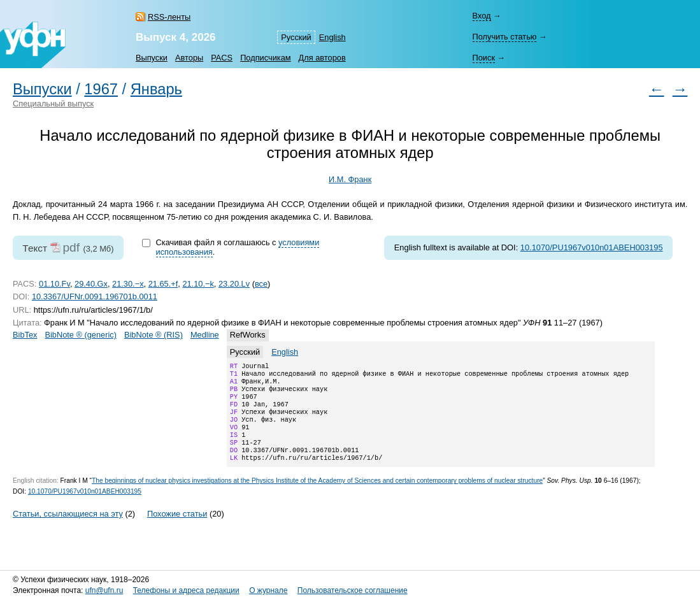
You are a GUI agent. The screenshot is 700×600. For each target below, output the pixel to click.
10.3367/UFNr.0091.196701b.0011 (95, 296)
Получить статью (504, 37)
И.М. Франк (350, 179)
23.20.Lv (234, 284)
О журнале (268, 590)
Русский (296, 37)
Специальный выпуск (53, 104)
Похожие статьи (177, 530)
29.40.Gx (91, 284)
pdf (71, 247)
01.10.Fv (54, 284)
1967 (101, 89)
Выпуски (152, 58)
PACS (222, 58)
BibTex (25, 335)
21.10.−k (198, 284)
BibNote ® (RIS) (154, 335)
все (261, 284)
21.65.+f (163, 284)
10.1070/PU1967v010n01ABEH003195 (592, 247)
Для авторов (322, 58)
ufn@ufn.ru (104, 590)
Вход (481, 16)
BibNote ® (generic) (81, 335)
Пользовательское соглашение (353, 590)
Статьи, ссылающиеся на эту (68, 530)
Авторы (189, 58)
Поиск (483, 58)
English (332, 37)
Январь (156, 89)
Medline (205, 335)
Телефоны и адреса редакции (186, 590)
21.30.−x (128, 284)
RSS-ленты (169, 17)
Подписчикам (265, 58)
